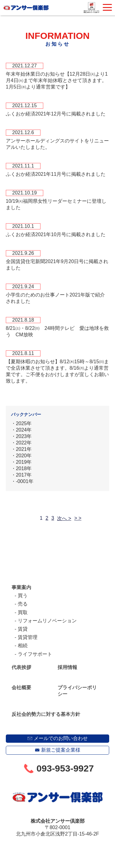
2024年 (24, 430)
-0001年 (25, 481)
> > (78, 518)
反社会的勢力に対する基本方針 (46, 714)
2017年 (24, 475)
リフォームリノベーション (47, 621)
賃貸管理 (28, 637)
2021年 (24, 449)
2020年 (24, 456)
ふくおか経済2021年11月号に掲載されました (56, 174)
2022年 (24, 443)
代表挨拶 (21, 667)
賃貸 (23, 629)
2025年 (24, 423)
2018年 (24, 468)
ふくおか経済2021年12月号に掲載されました (56, 114)
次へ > (64, 518)
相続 (23, 645)
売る (23, 604)
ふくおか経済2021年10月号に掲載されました (56, 234)
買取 (23, 612)
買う (23, 596)
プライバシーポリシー (77, 691)
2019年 (24, 462)
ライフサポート (35, 654)
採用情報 (67, 667)
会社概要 (21, 687)
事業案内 (21, 587)
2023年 (24, 436)
